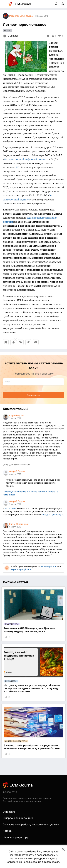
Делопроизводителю (16, 741)
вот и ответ (11, 508)
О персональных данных (18, 818)
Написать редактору (15, 837)
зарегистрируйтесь (21, 569)
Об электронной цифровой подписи (26, 159)
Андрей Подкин (17, 471)
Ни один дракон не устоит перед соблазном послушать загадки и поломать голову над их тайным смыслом (32, 688)
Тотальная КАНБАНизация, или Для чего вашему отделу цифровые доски (29, 630)
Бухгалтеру (11, 681)
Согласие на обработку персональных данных (31, 824)
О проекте (9, 812)
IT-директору (12, 624)
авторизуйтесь (49, 566)
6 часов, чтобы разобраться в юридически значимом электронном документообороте (32, 747)
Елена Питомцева (19, 524)
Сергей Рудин (16, 415)
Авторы (7, 831)
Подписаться (33, 395)
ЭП (18, 167)
